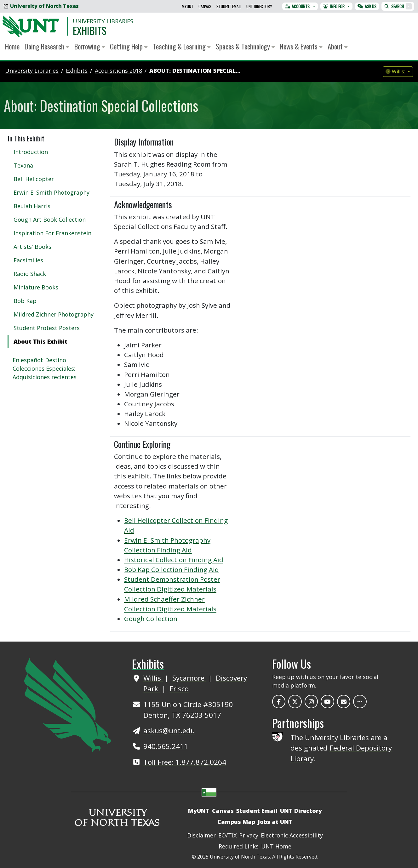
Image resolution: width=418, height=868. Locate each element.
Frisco (179, 689)
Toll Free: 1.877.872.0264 (185, 762)
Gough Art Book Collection (50, 220)
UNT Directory (259, 6)
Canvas (205, 6)
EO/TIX (227, 835)
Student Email (229, 6)
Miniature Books (36, 287)
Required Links (239, 846)
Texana (23, 165)
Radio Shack (30, 274)
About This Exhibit (40, 341)
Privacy (249, 835)
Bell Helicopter (34, 179)
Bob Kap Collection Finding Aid (172, 569)
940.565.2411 (166, 746)
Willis (153, 678)
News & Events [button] (301, 46)
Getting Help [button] (129, 46)
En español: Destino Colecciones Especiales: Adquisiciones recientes (45, 368)
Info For (334, 6)
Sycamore (189, 678)
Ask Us (367, 6)
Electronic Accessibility (292, 835)
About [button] (338, 46)
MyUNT (188, 6)
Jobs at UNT (275, 822)
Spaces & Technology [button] (245, 46)
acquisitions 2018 (118, 71)
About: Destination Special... (195, 71)
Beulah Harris (32, 206)
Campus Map (236, 822)
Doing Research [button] (47, 46)
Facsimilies (28, 260)
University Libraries (103, 21)
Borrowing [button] (90, 46)
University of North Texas (41, 6)
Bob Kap (25, 301)
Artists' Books (32, 247)
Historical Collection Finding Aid (174, 560)
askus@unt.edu (169, 731)
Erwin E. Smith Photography (52, 192)
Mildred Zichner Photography (54, 314)
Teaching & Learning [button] (182, 46)
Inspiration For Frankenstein (52, 233)
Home (12, 46)
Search (398, 6)
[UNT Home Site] (68, 704)
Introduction (31, 152)
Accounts (297, 6)
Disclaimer (201, 835)
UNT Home (276, 846)
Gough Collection (151, 619)
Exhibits (90, 30)
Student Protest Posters (47, 328)
